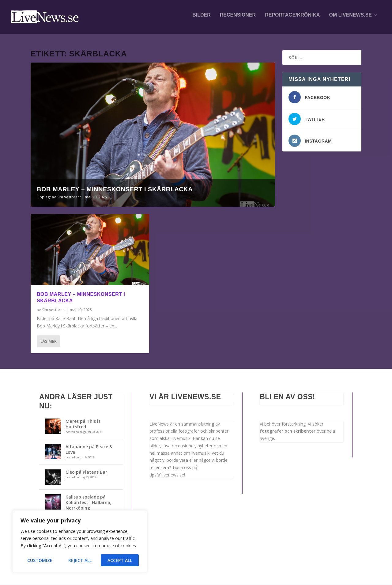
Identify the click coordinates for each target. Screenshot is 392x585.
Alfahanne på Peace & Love (89, 450)
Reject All (80, 560)
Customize (40, 560)
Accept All (120, 560)
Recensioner (238, 19)
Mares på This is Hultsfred (83, 424)
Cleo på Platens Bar (86, 472)
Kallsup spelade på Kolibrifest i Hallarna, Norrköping (89, 502)
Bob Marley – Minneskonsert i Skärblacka (115, 189)
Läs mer (49, 342)
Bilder (202, 19)
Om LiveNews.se (350, 19)
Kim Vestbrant (69, 197)
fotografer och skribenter (288, 431)
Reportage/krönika (292, 19)
